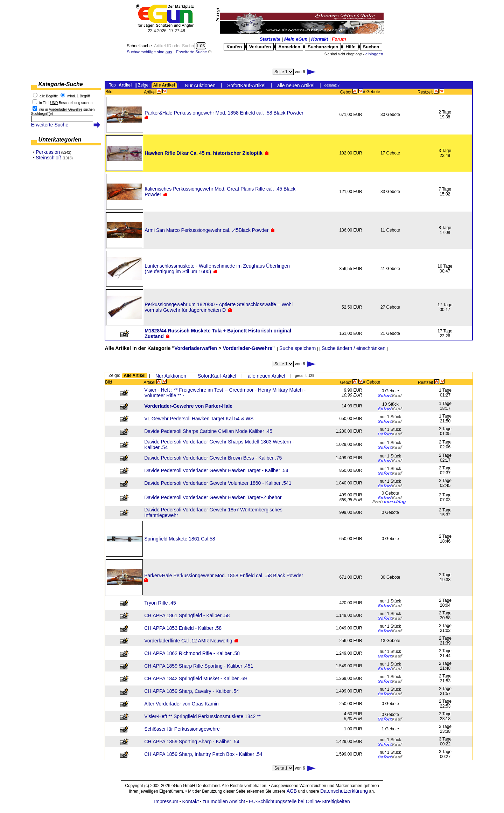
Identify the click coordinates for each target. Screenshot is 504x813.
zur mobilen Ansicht (224, 801)
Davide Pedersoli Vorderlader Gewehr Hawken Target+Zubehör (213, 497)
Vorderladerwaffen (196, 348)
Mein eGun (296, 39)
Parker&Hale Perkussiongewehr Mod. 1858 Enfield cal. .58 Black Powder (224, 113)
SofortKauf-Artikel (246, 85)
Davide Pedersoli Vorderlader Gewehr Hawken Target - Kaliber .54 (216, 470)
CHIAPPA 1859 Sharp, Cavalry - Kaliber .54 (192, 691)
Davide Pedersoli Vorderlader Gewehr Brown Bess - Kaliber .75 (213, 458)
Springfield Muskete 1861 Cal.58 (180, 539)
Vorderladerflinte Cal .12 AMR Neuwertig (188, 641)
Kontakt (320, 39)
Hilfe (350, 47)
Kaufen (234, 47)
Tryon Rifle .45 (160, 603)
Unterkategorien (60, 140)
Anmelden (289, 47)
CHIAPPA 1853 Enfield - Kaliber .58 (183, 628)
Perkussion (48, 152)
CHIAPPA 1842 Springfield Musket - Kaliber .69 (195, 678)
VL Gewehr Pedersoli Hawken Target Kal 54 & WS (199, 419)
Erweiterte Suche (50, 125)
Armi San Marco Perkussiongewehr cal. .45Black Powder (206, 230)
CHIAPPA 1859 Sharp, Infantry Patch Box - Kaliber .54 (203, 754)
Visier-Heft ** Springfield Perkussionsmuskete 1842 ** (202, 716)
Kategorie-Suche (61, 84)
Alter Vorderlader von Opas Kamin (181, 704)
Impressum (166, 801)
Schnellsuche (140, 46)
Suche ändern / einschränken (353, 348)
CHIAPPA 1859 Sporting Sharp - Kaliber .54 (192, 742)
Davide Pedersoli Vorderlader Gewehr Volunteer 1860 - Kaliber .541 (218, 483)
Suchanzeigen (323, 47)
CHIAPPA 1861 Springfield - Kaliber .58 (187, 615)
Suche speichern (297, 348)
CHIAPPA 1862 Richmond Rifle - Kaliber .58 (192, 653)
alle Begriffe (49, 96)
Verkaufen (260, 47)
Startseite (270, 39)
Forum (339, 39)
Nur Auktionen (200, 85)
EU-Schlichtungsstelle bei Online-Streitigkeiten (299, 801)
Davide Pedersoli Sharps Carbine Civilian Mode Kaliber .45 (208, 431)
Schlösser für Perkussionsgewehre (182, 729)
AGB (292, 791)
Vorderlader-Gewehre (248, 348)
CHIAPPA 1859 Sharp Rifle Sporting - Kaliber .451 (199, 666)
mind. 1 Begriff (78, 96)
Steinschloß (48, 158)
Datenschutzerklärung (344, 791)
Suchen (371, 47)
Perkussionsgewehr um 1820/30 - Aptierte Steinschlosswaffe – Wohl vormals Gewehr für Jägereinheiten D (219, 307)
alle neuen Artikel (296, 85)
